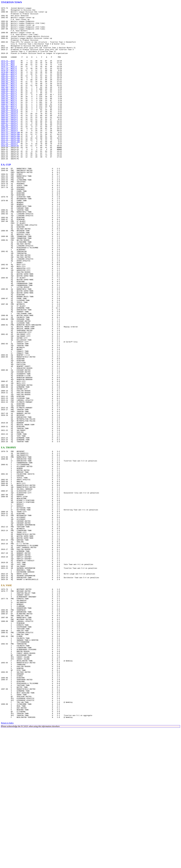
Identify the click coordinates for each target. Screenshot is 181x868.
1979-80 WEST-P (9, 86)
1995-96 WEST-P (9, 122)
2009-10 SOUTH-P (9, 153)
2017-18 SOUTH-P (9, 171)
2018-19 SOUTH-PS (10, 174)
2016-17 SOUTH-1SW (10, 169)
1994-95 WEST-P (9, 120)
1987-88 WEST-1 (9, 104)
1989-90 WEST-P (9, 108)
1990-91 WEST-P (9, 110)
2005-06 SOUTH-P (9, 144)
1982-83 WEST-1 (9, 92)
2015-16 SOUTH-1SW (10, 167)
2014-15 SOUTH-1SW (10, 165)
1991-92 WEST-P (9, 113)
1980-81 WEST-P (9, 88)
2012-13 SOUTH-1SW (10, 160)
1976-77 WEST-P (9, 79)
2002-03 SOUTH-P (9, 138)
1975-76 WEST (8, 77)
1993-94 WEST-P (9, 117)
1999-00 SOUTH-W (9, 131)
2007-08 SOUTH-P (9, 149)
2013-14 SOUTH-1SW (10, 162)
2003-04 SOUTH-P (9, 140)
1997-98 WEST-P (9, 126)
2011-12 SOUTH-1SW (10, 158)
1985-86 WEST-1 (9, 99)
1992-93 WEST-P (9, 115)
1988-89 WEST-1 (9, 106)
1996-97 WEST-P (9, 124)
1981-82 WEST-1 (9, 90)
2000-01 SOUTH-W (9, 133)
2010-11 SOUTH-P (9, 156)
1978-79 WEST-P (9, 83)
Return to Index (7, 862)
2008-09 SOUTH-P (9, 151)
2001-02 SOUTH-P (9, 135)
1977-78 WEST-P (9, 81)
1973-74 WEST (8, 72)
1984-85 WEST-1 (9, 97)
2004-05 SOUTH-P (9, 142)
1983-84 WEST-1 (9, 95)
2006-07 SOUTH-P (9, 147)
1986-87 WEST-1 (9, 101)
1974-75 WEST (8, 74)
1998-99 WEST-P (9, 129)
